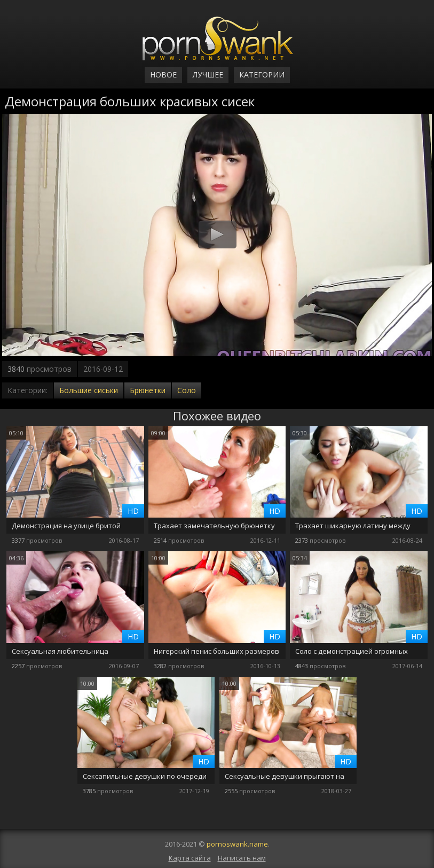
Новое (163, 75)
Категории (262, 75)
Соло (187, 390)
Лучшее (208, 75)
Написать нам (242, 858)
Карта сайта (190, 858)
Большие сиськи (89, 390)
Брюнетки (148, 390)
